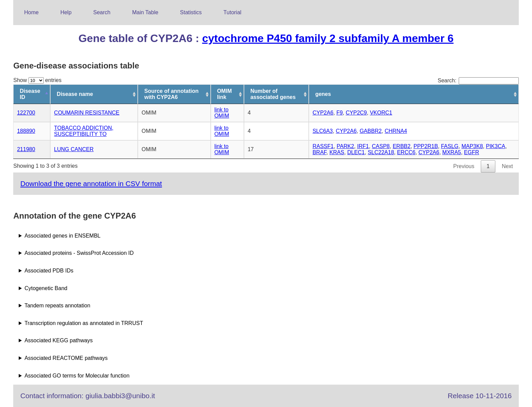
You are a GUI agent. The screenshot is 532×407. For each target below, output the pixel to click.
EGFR (472, 152)
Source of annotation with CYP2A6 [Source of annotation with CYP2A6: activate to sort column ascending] (171, 94)
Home (31, 12)
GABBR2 (371, 131)
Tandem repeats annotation (57, 306)
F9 (339, 113)
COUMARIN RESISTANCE (87, 113)
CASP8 (381, 146)
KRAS (337, 152)
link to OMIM (222, 113)
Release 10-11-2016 (480, 396)
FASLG (450, 146)
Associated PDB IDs (49, 271)
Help (66, 12)
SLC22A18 (381, 152)
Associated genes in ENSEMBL (62, 236)
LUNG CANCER (74, 149)
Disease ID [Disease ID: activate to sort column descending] (30, 94)
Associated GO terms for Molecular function (77, 376)
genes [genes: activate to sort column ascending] (323, 94)
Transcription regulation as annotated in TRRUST (84, 323)
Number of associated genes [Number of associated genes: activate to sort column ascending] (273, 94)
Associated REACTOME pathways (66, 358)
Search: (478, 80)
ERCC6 (406, 152)
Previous (464, 166)
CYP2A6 (323, 113)
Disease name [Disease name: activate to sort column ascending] (75, 94)
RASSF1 (323, 146)
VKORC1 (381, 113)
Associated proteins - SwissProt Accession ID (79, 253)
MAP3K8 (472, 146)
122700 (26, 113)
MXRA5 (452, 152)
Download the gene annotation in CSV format (91, 184)
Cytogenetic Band (46, 288)
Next (507, 166)
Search (102, 12)
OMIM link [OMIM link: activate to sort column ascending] (225, 94)
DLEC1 (356, 152)
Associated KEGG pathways (59, 340)
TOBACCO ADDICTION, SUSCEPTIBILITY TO (84, 131)
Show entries (37, 80)
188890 (26, 131)
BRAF (319, 152)
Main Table (145, 12)
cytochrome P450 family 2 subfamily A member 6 (328, 38)
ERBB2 (401, 146)
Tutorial (233, 12)
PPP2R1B (426, 146)
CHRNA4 (396, 131)
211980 (26, 149)
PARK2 (345, 146)
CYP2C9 (356, 113)
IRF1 (363, 146)
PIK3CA (496, 146)
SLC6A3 (323, 131)
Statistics (191, 12)
